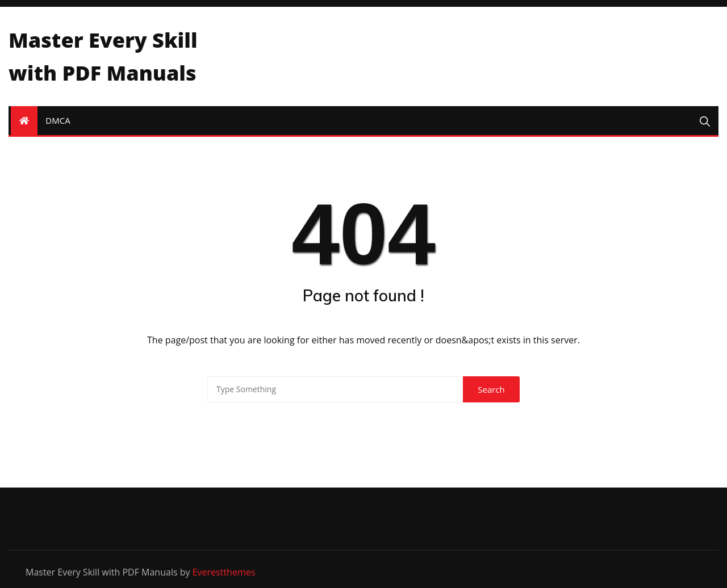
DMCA (58, 120)
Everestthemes (224, 572)
